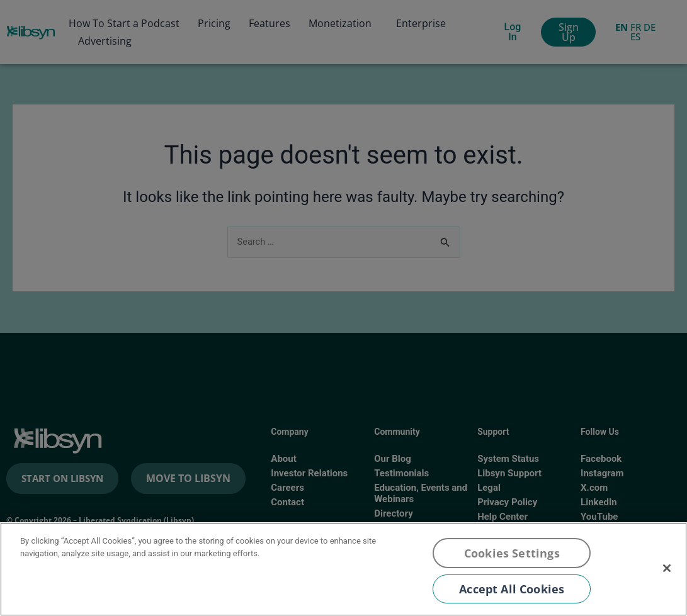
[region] (343, 569)
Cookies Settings (512, 553)
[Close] (667, 568)
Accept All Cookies (512, 589)
